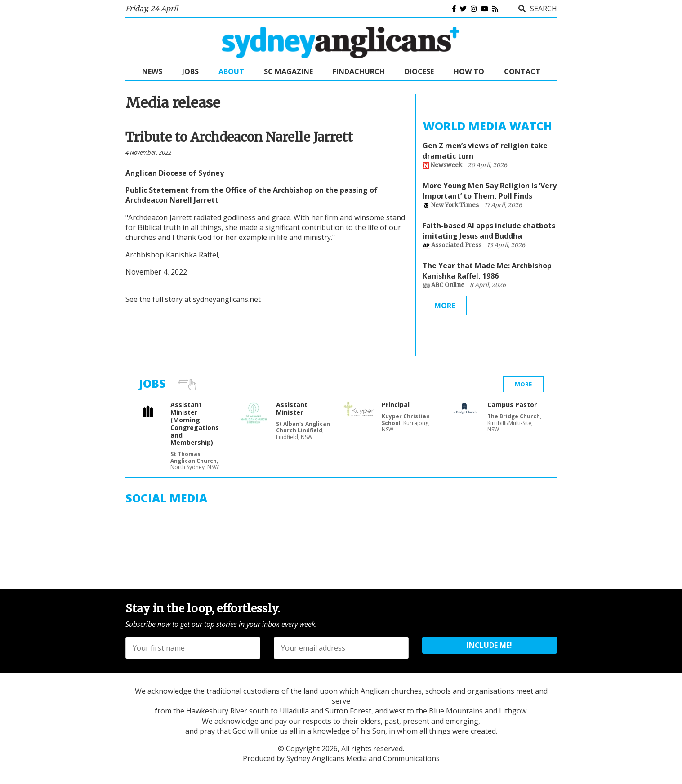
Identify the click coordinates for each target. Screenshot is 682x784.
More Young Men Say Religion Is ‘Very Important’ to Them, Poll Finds (490, 190)
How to (469, 71)
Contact (522, 71)
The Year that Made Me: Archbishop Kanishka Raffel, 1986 (487, 270)
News (152, 71)
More (445, 306)
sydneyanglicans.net (227, 299)
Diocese (419, 71)
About (231, 71)
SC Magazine (288, 71)
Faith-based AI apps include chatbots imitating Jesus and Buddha (489, 230)
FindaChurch (359, 71)
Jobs (190, 71)
